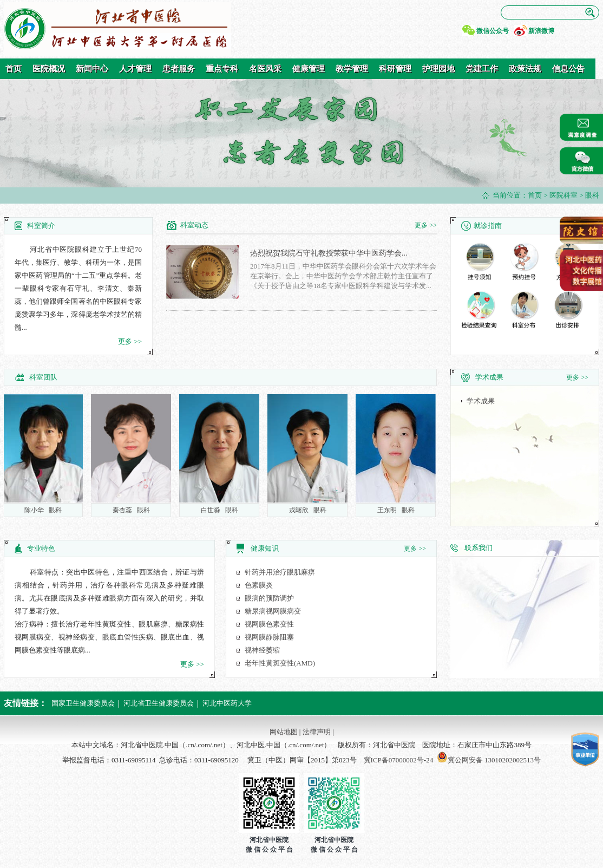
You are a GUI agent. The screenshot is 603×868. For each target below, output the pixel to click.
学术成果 (481, 401)
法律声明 (317, 732)
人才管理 (135, 69)
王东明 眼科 (397, 510)
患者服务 (179, 69)
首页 (14, 69)
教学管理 (352, 69)
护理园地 (438, 69)
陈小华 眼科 (44, 510)
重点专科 (222, 69)
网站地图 (284, 732)
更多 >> (130, 341)
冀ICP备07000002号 (394, 760)
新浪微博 (541, 31)
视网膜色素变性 (269, 624)
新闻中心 (92, 69)
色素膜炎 (259, 585)
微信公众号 (493, 31)
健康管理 (309, 69)
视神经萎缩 (262, 650)
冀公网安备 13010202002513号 (494, 760)
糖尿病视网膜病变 (273, 611)
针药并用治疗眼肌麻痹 (280, 572)
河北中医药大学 (227, 703)
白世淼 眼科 (221, 510)
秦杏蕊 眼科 (132, 510)
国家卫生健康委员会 (83, 703)
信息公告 (568, 69)
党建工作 (482, 69)
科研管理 (395, 69)
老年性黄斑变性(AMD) (280, 663)
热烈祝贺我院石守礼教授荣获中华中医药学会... (329, 253)
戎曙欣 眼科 (309, 510)
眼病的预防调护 (269, 598)
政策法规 (525, 69)
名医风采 (265, 69)
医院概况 (49, 69)
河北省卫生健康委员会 (159, 703)
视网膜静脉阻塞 (269, 637)
